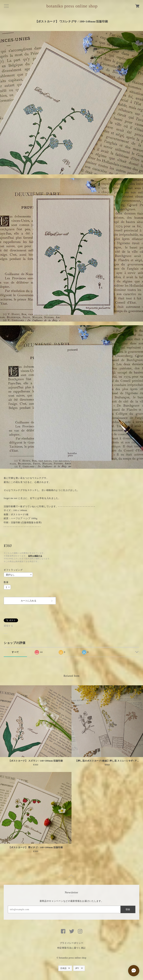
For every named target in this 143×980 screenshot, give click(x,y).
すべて (15, 652)
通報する (8, 626)
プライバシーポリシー (72, 943)
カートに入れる (28, 601)
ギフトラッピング (13, 570)
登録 (128, 909)
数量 (6, 582)
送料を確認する (35, 556)
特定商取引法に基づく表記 (71, 948)
